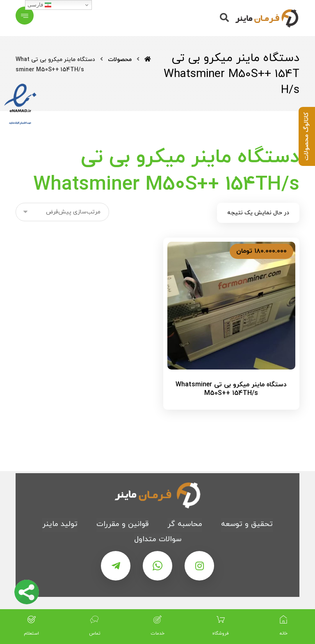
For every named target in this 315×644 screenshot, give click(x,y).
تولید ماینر (60, 524)
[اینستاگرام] (199, 566)
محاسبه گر (185, 524)
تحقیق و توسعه (247, 524)
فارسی (39, 5)
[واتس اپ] (157, 566)
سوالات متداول (158, 539)
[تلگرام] (116, 566)
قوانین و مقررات (122, 524)
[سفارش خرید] (62, 212)
